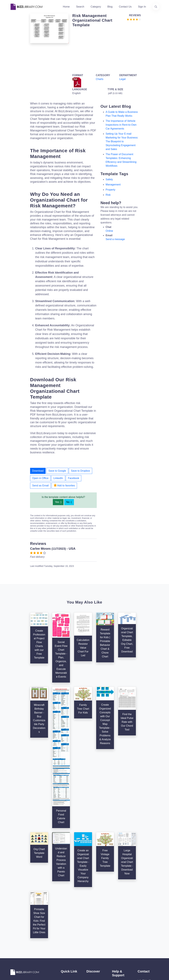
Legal (122, 79)
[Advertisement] (106, 50)
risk (108, 195)
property (110, 190)
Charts (100, 79)
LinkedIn (58, 478)
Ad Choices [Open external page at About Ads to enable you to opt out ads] (119, 957)
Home (66, 7)
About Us (66, 938)
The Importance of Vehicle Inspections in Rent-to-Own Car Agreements (121, 125)
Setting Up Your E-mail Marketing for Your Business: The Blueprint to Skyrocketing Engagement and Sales (122, 141)
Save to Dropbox (80, 471)
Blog (110, 7)
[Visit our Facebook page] (22, 966)
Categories (93, 938)
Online (109, 231)
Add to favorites (64, 485)
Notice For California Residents (118, 967)
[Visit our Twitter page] (13, 966)
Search (80, 7)
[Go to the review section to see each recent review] (134, 19)
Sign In (142, 7)
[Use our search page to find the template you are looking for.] (156, 7)
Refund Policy (120, 978)
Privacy (116, 952)
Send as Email (40, 486)
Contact (65, 948)
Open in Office (40, 478)
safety (109, 179)
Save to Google (57, 471)
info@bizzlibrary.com (149, 932)
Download (38, 471)
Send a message (115, 239)
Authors (65, 943)
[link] (13, 966)
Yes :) (58, 502)
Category (96, 7)
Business (92, 943)
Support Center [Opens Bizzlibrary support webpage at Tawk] (121, 936)
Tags (89, 953)
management (113, 185)
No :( (69, 502)
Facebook (73, 478)
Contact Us (125, 7)
